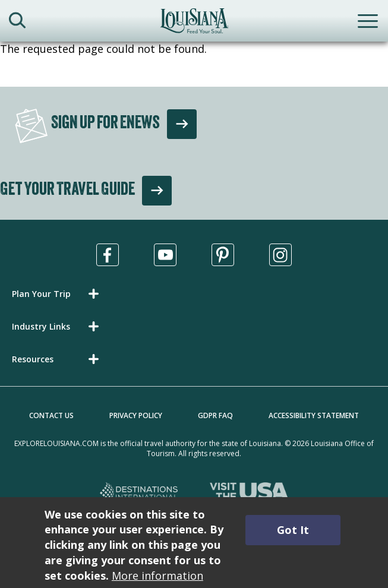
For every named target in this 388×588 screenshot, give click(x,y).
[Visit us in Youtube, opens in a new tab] (165, 255)
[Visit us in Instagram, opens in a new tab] (280, 255)
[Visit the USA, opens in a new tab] (249, 493)
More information (157, 576)
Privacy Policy (136, 415)
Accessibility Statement (314, 415)
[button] (58, 294)
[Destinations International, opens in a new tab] (139, 493)
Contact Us (51, 415)
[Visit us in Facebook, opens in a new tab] (108, 255)
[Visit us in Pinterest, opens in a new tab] (223, 255)
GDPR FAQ (215, 415)
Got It (293, 530)
